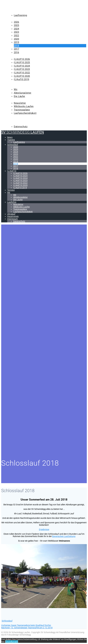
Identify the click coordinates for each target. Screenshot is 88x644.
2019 (16, 42)
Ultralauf (14, 117)
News (11, 9)
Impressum (14, 123)
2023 (16, 32)
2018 (16, 46)
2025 (16, 25)
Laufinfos (14, 100)
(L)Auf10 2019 (22, 79)
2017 (16, 49)
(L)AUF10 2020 (22, 76)
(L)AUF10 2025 (22, 62)
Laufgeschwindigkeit (25, 113)
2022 (16, 35)
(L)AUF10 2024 (22, 66)
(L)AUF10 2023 (22, 69)
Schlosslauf (16, 19)
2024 (16, 29)
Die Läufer (19, 96)
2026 (16, 22)
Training (13, 12)
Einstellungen (12, 642)
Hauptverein (16, 120)
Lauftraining (20, 15)
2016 (16, 52)
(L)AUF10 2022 (22, 73)
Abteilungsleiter (23, 93)
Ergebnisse (44, 529)
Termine (13, 83)
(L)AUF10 (13, 56)
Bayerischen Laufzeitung (64, 536)
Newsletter (20, 103)
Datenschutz (21, 127)
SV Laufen (23, 3)
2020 (16, 39)
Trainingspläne (22, 110)
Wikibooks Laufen (24, 106)
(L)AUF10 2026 (22, 59)
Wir (10, 86)
